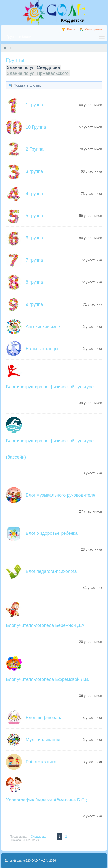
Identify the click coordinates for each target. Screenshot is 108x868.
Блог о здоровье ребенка (52, 533)
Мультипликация (43, 740)
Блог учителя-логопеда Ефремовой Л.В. (48, 679)
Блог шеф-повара (44, 718)
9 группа (34, 304)
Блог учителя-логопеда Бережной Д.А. (46, 625)
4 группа (34, 194)
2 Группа (35, 149)
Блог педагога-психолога (51, 571)
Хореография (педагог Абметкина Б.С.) (47, 800)
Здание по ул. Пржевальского (38, 73)
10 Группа (36, 127)
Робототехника (41, 762)
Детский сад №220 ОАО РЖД (25, 861)
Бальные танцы (42, 349)
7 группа (34, 260)
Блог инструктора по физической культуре (50, 387)
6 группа (34, 238)
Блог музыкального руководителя (60, 495)
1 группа (34, 105)
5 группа (34, 216)
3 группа (34, 171)
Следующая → (41, 837)
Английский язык (43, 327)
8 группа (34, 282)
